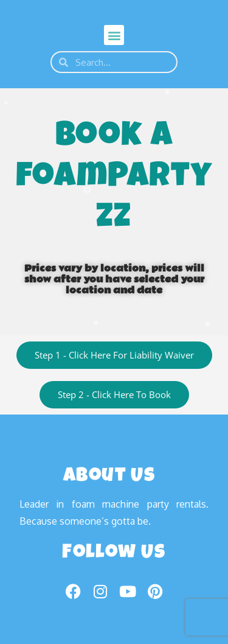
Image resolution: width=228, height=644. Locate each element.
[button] (114, 35)
